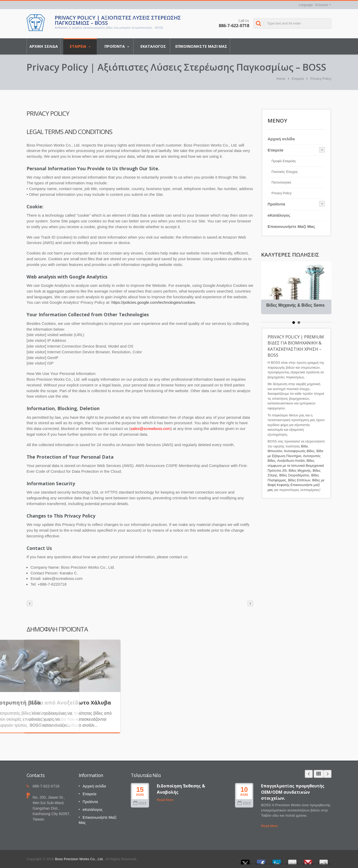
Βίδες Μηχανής (300, 471)
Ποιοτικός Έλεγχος (285, 172)
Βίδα (304, 446)
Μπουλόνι (275, 451)
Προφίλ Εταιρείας (284, 161)
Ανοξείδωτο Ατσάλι (291, 461)
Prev (309, 774)
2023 (140, 803)
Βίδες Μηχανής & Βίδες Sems (295, 305)
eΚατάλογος (153, 46)
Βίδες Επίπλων (299, 480)
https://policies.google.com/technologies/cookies (153, 302)
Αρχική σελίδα (44, 46)
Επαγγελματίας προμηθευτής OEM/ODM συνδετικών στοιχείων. (293, 792)
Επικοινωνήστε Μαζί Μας (201, 46)
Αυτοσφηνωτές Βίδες (299, 451)
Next (328, 774)
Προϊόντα (117, 46)
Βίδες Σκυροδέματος (294, 475)
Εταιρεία (80, 46)
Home (281, 79)
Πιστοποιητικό (281, 183)
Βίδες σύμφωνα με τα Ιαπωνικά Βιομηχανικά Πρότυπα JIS (296, 465)
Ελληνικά (322, 5)
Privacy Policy (321, 79)
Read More (165, 800)
